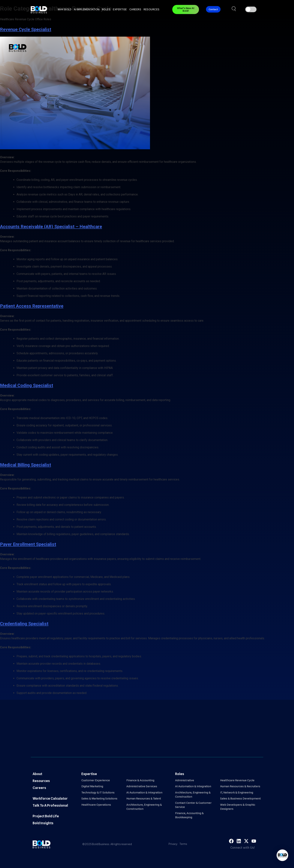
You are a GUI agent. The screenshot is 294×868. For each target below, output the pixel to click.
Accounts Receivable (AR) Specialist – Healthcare (51, 227)
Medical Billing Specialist (25, 465)
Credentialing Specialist (24, 624)
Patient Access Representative (32, 306)
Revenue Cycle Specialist (26, 29)
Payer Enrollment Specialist (28, 544)
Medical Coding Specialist (27, 385)
